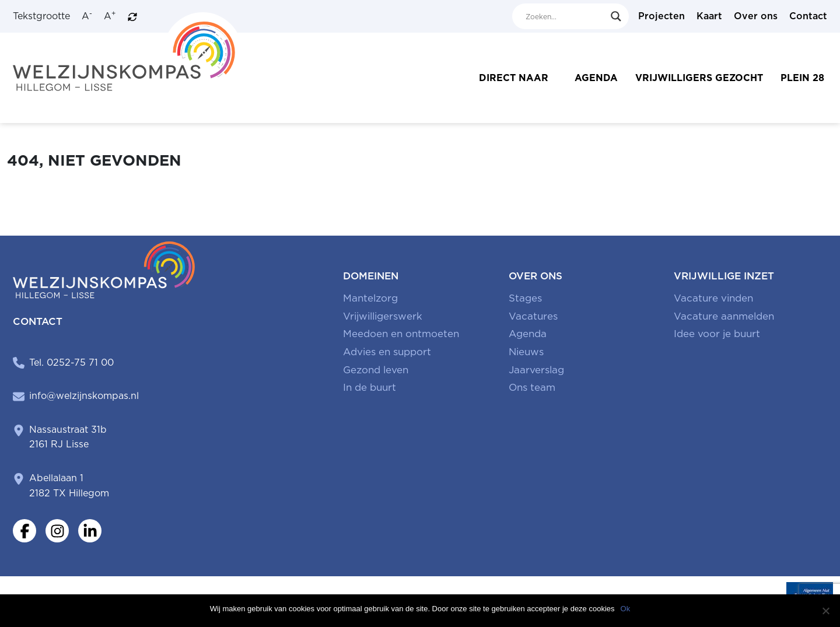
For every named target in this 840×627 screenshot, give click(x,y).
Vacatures (533, 316)
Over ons (756, 16)
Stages (525, 298)
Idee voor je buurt (717, 334)
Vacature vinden (713, 298)
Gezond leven (376, 370)
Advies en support (387, 352)
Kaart (709, 16)
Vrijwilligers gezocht (699, 78)
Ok (626, 609)
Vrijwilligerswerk (383, 316)
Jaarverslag (536, 370)
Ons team (532, 387)
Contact (808, 16)
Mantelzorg (370, 298)
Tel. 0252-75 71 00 (71, 362)
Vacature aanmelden (724, 316)
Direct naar (514, 78)
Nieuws (526, 352)
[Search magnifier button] (616, 16)
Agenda (596, 78)
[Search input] (565, 16)
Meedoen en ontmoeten (401, 334)
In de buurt (370, 387)
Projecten (661, 16)
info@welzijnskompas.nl (84, 396)
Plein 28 (802, 78)
